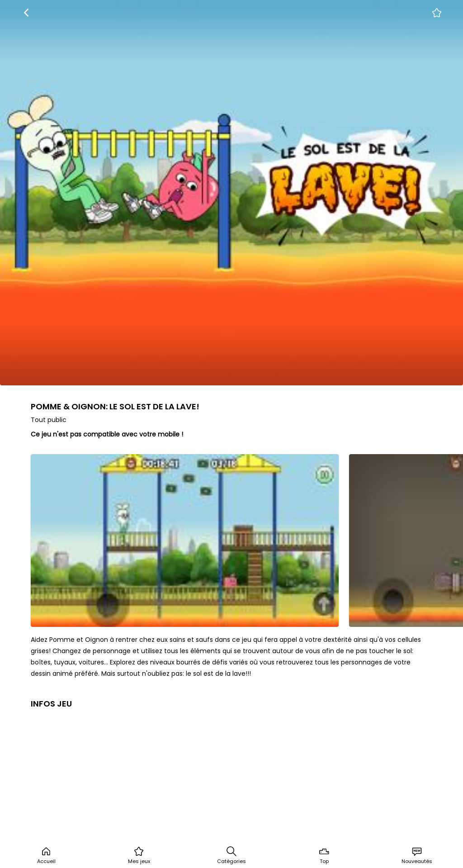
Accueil (46, 855)
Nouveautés (417, 855)
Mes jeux (139, 855)
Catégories (231, 855)
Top (324, 855)
